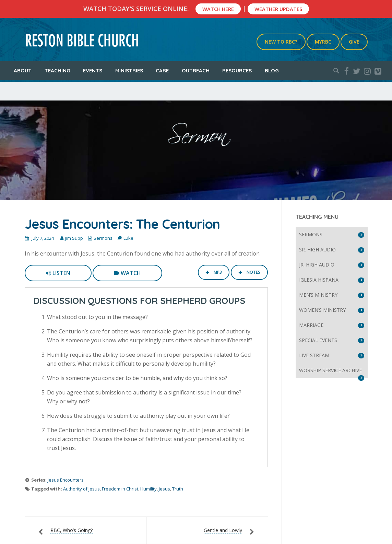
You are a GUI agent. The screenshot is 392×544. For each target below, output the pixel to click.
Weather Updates (278, 9)
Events (93, 70)
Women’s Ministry (322, 310)
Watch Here (218, 9)
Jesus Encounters (66, 480)
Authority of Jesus (81, 489)
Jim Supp (74, 238)
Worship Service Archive (330, 370)
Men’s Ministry (318, 295)
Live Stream (314, 355)
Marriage (311, 325)
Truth (178, 489)
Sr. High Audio (317, 250)
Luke (128, 238)
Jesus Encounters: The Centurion (122, 224)
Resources (237, 70)
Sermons (103, 238)
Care (162, 70)
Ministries (129, 70)
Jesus (164, 489)
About (23, 70)
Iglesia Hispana (319, 280)
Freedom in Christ (120, 489)
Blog (272, 70)
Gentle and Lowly (223, 530)
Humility (149, 489)
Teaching (57, 70)
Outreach (196, 70)
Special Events (318, 340)
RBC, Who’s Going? (72, 530)
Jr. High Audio (317, 265)
